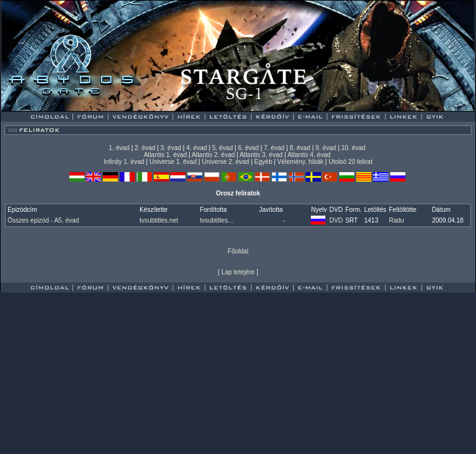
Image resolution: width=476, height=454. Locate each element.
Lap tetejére (238, 272)
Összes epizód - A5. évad (43, 220)
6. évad (248, 148)
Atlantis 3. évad (261, 155)
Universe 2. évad (225, 162)
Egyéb (263, 162)
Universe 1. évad (173, 162)
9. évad (326, 148)
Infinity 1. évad (124, 162)
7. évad (274, 148)
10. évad (353, 148)
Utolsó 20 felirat (350, 162)
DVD (336, 220)
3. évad (171, 148)
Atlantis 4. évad (309, 155)
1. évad (119, 148)
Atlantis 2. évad (213, 155)
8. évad (300, 148)
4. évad (196, 148)
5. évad (222, 148)
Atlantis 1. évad (165, 155)
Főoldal (238, 251)
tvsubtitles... (217, 220)
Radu (397, 220)
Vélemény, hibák (300, 162)
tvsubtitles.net (159, 220)
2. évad (145, 148)
